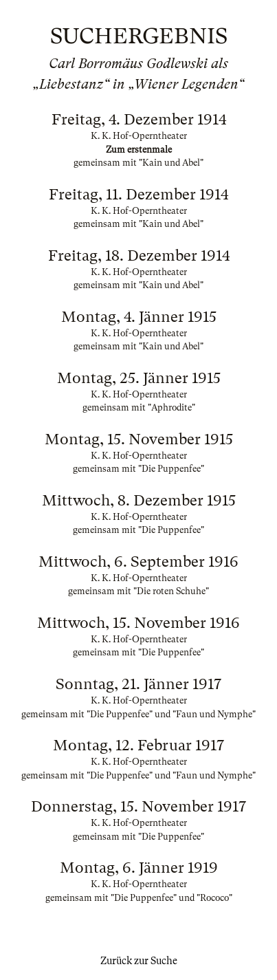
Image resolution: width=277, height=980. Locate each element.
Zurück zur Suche (139, 961)
